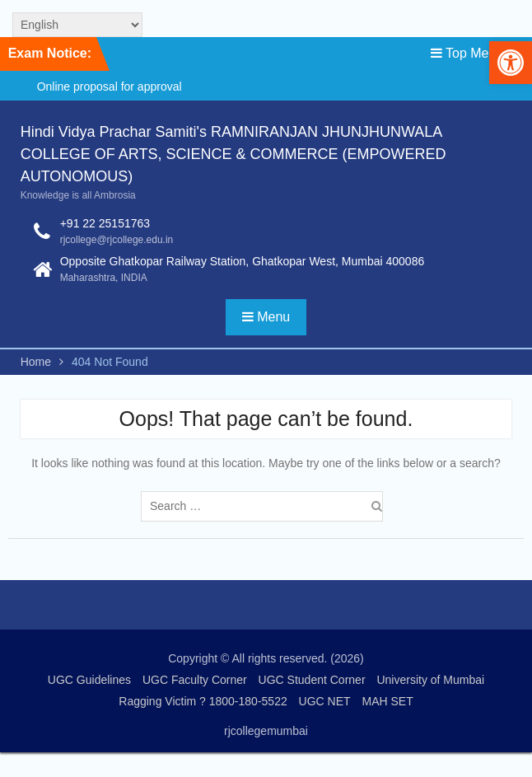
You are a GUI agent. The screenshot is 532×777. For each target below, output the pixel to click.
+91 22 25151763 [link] (105, 223)
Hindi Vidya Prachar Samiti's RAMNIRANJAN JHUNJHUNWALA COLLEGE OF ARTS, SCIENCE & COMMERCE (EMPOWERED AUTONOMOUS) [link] (233, 154)
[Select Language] (77, 25)
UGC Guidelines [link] (89, 680)
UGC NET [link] (325, 701)
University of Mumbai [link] (430, 680)
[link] (511, 63)
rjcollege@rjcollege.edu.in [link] (117, 240)
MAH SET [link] (387, 701)
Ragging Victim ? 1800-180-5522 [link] (203, 701)
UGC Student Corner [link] (312, 680)
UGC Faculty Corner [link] (195, 680)
